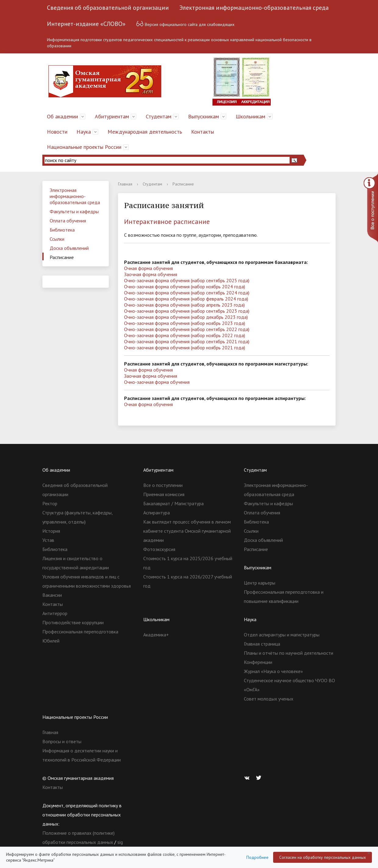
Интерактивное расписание (167, 222)
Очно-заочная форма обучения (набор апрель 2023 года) (184, 305)
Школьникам (250, 116)
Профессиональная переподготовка (80, 632)
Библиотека (62, 230)
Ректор (50, 503)
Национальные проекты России (84, 147)
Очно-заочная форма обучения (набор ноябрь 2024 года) (185, 286)
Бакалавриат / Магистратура (173, 503)
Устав (48, 540)
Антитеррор (55, 613)
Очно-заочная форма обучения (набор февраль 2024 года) (186, 299)
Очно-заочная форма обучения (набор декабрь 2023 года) (186, 317)
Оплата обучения (68, 221)
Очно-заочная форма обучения (157, 382)
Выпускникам (203, 116)
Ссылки (57, 239)
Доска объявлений (69, 248)
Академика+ (156, 635)
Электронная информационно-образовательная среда (254, 8)
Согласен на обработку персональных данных (323, 857)
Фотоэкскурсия (159, 549)
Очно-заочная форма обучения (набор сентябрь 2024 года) (187, 293)
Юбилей (51, 641)
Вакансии (52, 595)
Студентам (159, 116)
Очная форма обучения (148, 268)
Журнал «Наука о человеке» (273, 671)
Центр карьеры (260, 583)
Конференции (258, 662)
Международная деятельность (145, 132)
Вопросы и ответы (62, 741)
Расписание (62, 257)
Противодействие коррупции (73, 622)
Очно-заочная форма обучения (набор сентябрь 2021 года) (187, 341)
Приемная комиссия (164, 494)
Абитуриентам (112, 116)
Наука (84, 132)
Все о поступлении (163, 485)
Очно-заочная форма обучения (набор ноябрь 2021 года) (185, 348)
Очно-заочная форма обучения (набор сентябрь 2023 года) (187, 311)
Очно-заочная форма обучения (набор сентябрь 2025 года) (187, 280)
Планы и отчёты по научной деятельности (289, 653)
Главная (125, 184)
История (51, 531)
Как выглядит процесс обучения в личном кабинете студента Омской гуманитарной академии (187, 531)
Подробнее (257, 857)
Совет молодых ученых (269, 699)
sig (120, 842)
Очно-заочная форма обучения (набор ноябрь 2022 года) (185, 335)
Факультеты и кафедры (74, 211)
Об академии (62, 116)
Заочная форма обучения (151, 274)
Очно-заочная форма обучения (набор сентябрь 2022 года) (187, 329)
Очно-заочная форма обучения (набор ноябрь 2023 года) (185, 323)
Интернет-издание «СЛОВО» (86, 24)
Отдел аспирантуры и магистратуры (282, 635)
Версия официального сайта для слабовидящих (185, 24)
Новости (57, 132)
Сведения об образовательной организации (108, 8)
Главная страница (262, 644)
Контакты (203, 132)
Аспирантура (157, 513)
